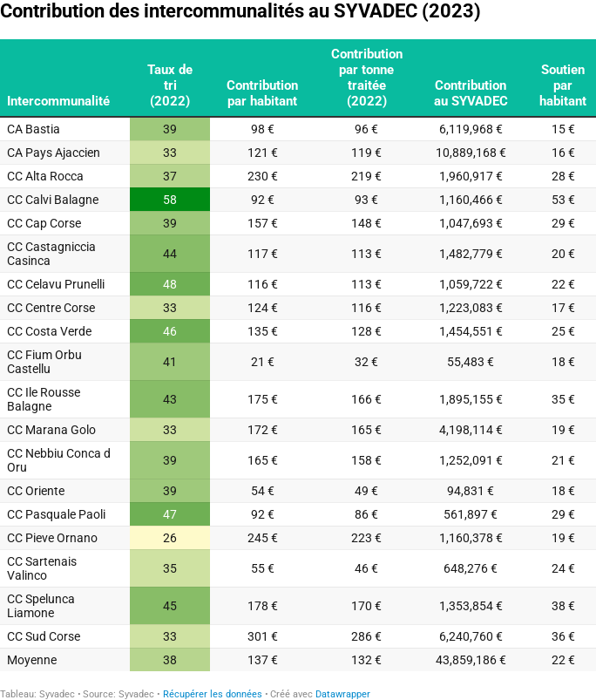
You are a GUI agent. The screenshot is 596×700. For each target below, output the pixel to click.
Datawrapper (343, 694)
